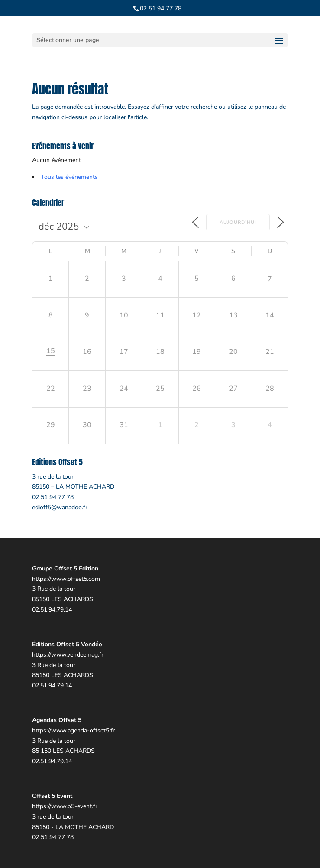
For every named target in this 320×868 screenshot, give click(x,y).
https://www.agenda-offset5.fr (73, 730)
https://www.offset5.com (66, 579)
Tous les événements (69, 177)
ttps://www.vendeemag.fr (69, 655)
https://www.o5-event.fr (65, 806)
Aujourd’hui (238, 222)
